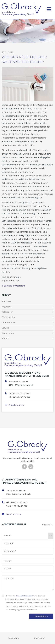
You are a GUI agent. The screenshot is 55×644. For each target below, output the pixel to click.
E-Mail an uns (13, 405)
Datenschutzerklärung (25, 596)
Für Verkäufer (8, 317)
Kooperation (8, 333)
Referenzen (7, 312)
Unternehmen (9, 322)
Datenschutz (14, 638)
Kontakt (5, 338)
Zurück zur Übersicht (15, 286)
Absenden (40, 616)
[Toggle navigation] (49, 9)
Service (5, 328)
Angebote (6, 307)
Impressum (39, 638)
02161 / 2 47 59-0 (22, 393)
